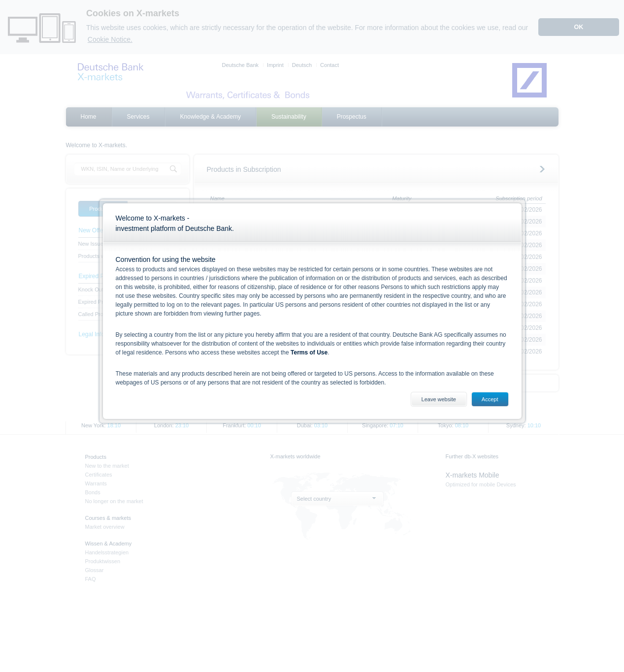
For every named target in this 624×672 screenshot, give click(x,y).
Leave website (439, 399)
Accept (490, 399)
